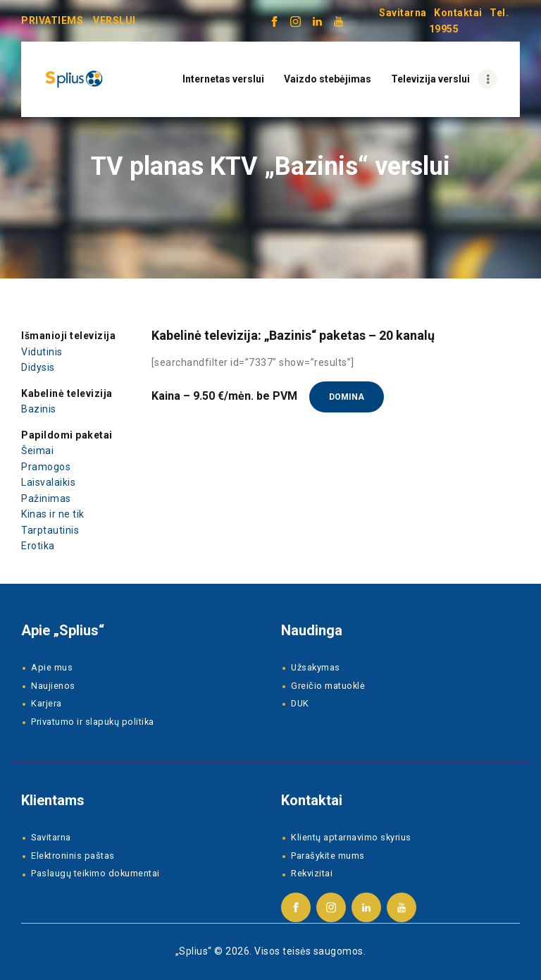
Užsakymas (316, 667)
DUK (300, 703)
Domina (347, 397)
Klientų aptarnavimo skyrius (351, 837)
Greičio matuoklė (328, 686)
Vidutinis (42, 352)
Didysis (38, 367)
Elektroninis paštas (73, 856)
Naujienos (53, 686)
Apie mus (52, 667)
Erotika (38, 546)
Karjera (46, 703)
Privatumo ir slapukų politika (93, 722)
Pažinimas (46, 498)
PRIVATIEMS (52, 20)
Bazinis (39, 409)
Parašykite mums (328, 856)
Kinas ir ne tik (53, 514)
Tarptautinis (50, 530)
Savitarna (403, 13)
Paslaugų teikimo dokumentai (95, 873)
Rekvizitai (312, 873)
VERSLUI (114, 20)
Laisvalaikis (48, 482)
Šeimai (37, 451)
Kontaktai (458, 13)
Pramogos (46, 467)
